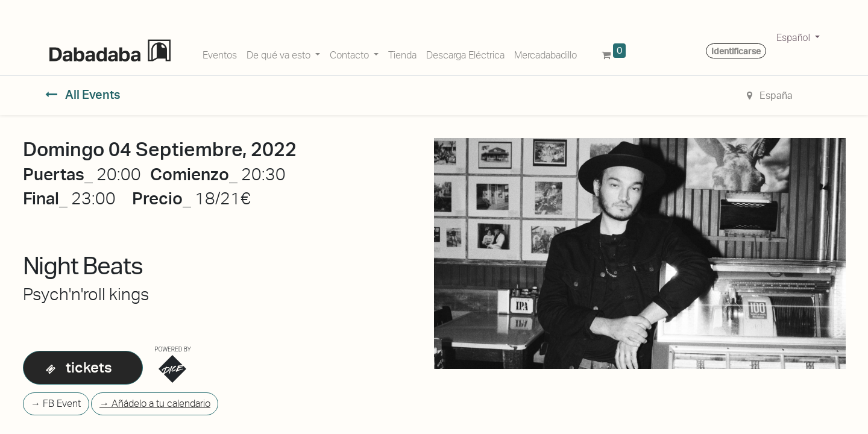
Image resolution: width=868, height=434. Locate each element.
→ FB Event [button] (56, 404)
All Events (83, 95)
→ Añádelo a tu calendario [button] (155, 404)
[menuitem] (220, 53)
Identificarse (736, 51)
